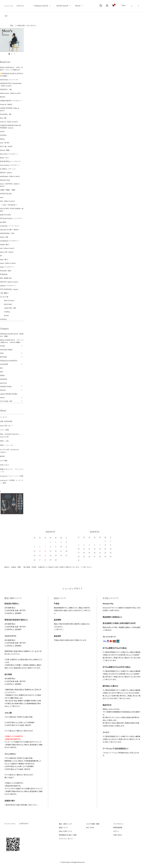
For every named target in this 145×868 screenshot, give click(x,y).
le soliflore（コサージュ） (8, 169)
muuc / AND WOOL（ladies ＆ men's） (10, 185)
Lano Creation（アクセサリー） (10, 165)
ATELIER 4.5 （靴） (6, 89)
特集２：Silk (4, 441)
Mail (124, 5)
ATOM (92, 827)
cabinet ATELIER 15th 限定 (9, 394)
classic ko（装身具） (7, 104)
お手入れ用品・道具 (6, 401)
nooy (2, 197)
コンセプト (4, 417)
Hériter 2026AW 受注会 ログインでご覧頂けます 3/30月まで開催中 (12, 341)
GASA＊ (3, 131)
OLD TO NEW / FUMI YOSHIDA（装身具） (12, 210)
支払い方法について (66, 831)
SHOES (2, 375)
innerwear (3, 383)
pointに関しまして (6, 426)
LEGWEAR (3, 379)
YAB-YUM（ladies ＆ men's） (9, 282)
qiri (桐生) (3, 222)
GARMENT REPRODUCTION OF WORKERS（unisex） (10, 127)
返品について (63, 827)
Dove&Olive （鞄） (6, 114)
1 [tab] (9, 54)
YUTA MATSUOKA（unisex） (10, 289)
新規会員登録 (118, 827)
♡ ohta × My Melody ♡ (9, 205)
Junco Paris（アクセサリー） (9, 154)
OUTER (2, 346)
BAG (1, 368)
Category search (38, 6)
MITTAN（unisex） (6, 173)
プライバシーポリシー (66, 839)
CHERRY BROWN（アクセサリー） (11, 101)
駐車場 (2, 456)
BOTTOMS (3, 357)
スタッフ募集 (4, 430)
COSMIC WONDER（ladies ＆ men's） (10, 109)
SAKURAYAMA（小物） (8, 233)
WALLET (3, 390)
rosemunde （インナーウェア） (10, 226)
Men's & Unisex (7, 300)
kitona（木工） (5, 158)
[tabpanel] (12, 40)
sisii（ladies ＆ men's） (8, 248)
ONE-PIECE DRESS (6, 350)
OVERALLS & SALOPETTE (8, 361)
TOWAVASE (4, 274)
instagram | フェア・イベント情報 (12, 476)
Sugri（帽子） (4, 259)
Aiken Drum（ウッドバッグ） (9, 80)
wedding (5, 312)
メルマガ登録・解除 (93, 824)
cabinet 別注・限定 (8, 308)
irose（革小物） (5, 143)
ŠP (1, 256)
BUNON (3, 97)
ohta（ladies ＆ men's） (8, 201)
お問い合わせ (4, 465)
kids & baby (6, 304)
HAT (1, 372)
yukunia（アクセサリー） (8, 286)
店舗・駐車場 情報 (6, 421)
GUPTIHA (3, 135)
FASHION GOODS (6, 387)
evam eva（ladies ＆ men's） (9, 122)
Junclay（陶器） (5, 150)
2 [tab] (12, 54)
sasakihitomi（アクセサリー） (10, 241)
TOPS (2, 353)
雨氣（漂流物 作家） (6, 278)
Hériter (2, 139)
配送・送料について (66, 824)
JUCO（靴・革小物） (7, 146)
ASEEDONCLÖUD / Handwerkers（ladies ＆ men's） (11, 84)
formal (4, 315)
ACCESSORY (4, 364)
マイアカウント (118, 824)
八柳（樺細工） (5, 293)
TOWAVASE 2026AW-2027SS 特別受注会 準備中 (12, 335)
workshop (3, 319)
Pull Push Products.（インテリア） (11, 218)
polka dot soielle (5, 215)
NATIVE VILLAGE (6, 194)
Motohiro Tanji (5, 180)
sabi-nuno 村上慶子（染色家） (10, 230)
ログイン (116, 831)
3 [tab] (15, 54)
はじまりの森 (4, 297)
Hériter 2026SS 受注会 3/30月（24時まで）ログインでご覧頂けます (11, 69)
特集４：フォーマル (7, 445)
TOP (6, 16)
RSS (87, 827)
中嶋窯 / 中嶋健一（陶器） (8, 190)
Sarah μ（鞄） (5, 237)
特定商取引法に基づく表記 (68, 835)
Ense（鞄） (4, 118)
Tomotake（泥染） (6, 271)
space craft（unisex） (7, 252)
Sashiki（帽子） (5, 244)
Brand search (61, 6)
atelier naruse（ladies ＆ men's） (11, 93)
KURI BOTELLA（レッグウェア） (11, 161)
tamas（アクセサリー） (7, 267)
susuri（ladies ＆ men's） (8, 263)
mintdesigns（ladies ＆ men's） (10, 176)
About (78, 6)
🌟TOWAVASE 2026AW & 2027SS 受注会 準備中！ (11, 75)
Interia (2, 397)
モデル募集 (4, 461)
